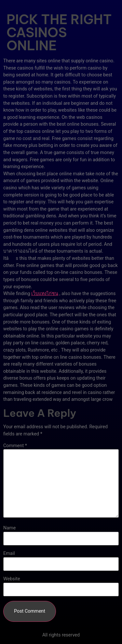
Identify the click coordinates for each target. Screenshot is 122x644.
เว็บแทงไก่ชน (45, 294)
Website (12, 579)
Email (9, 554)
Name (9, 528)
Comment (15, 446)
